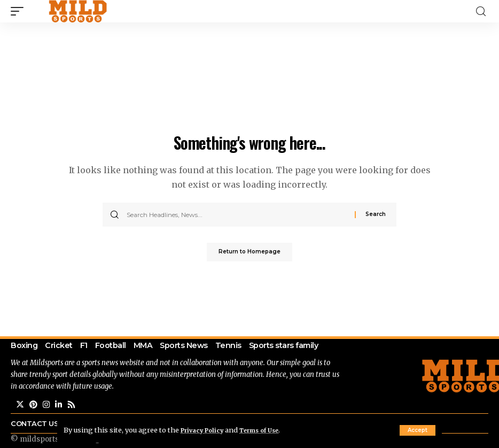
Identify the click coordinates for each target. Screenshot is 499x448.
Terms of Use (270, 430)
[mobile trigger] (20, 11)
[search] (481, 11)
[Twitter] (20, 425)
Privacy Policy (206, 430)
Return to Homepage (250, 253)
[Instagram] (48, 425)
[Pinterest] (34, 425)
